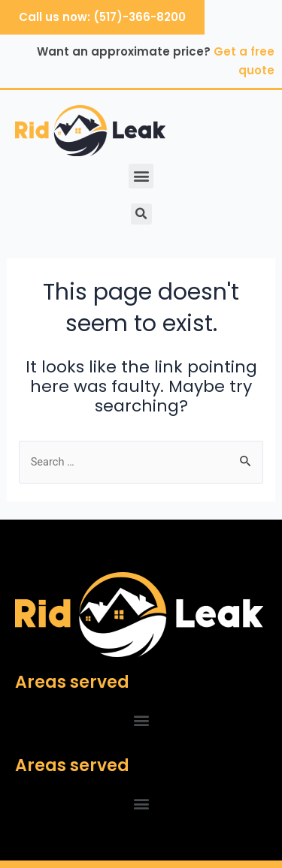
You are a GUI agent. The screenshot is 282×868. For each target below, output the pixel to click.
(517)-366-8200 (139, 17)
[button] (141, 176)
